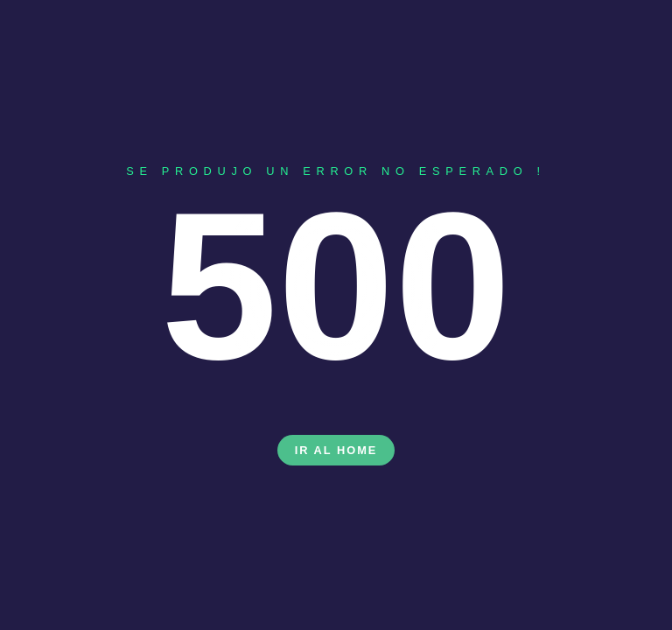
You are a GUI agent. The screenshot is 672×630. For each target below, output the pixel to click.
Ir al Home (336, 450)
